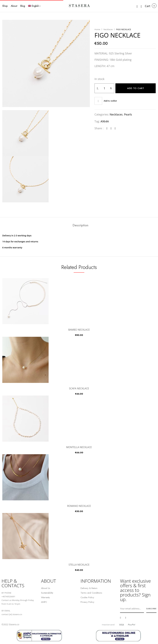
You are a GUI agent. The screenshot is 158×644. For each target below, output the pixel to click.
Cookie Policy (87, 597)
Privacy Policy (87, 602)
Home (97, 29)
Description (80, 226)
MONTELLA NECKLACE (79, 447)
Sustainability (47, 593)
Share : (99, 128)
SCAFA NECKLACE (79, 388)
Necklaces (108, 29)
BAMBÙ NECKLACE (79, 330)
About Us (46, 588)
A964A (105, 121)
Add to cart (136, 88)
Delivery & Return (89, 588)
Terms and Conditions (91, 593)
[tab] (80, 226)
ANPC (44, 602)
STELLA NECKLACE (79, 565)
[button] (148, 6)
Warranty (45, 597)
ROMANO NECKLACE (79, 506)
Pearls (128, 114)
